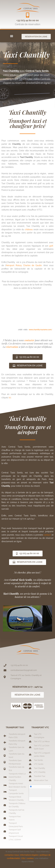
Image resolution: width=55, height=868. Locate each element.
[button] (12, 36)
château (29, 229)
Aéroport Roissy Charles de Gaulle (24, 265)
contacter (29, 340)
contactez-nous (12, 855)
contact (47, 535)
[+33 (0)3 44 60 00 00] (27, 15)
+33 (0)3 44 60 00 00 (28, 20)
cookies (30, 858)
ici (10, 398)
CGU (23, 858)
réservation (12, 347)
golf (51, 246)
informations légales (29, 855)
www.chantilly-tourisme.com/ (40, 330)
